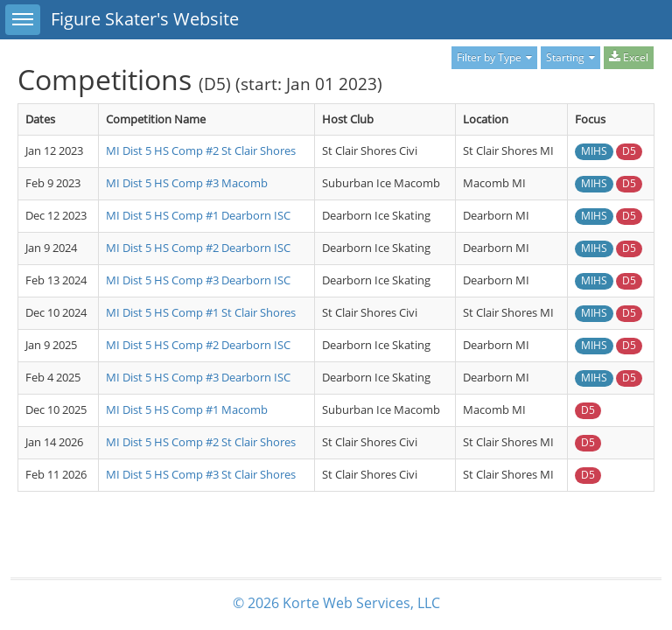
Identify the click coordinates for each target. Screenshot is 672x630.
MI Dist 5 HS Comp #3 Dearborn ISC (198, 280)
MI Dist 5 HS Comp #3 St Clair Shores (201, 474)
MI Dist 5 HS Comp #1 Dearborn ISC (198, 215)
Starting (570, 57)
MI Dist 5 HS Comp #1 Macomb (187, 409)
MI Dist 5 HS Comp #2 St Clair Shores (201, 150)
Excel (629, 57)
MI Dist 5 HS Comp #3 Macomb (187, 183)
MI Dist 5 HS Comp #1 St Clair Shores (201, 312)
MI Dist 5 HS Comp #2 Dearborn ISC (198, 248)
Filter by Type (494, 57)
